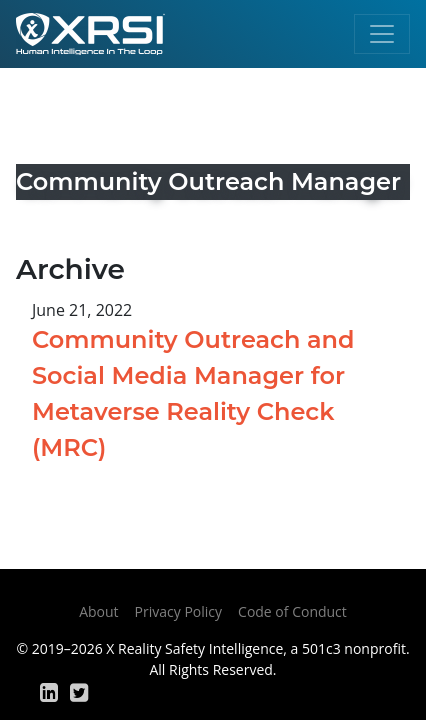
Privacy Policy (178, 611)
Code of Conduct (292, 611)
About (98, 611)
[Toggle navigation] (382, 34)
